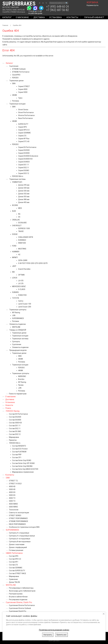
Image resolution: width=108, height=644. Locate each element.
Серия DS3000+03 (25, 159)
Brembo (21, 379)
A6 (19, 214)
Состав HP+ (14, 562)
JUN (14, 315)
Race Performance (25, 118)
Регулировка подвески (18, 600)
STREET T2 (13, 481)
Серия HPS (22, 127)
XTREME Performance (18, 12)
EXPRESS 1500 (24, 228)
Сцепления (14, 66)
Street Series (23, 110)
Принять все (61, 635)
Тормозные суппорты (18, 310)
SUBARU (15, 292)
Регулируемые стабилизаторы (21, 588)
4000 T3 (12, 498)
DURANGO (22, 240)
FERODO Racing (13, 411)
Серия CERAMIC (24, 133)
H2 (19, 255)
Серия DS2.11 (24, 168)
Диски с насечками (17, 544)
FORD (14, 246)
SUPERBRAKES (18, 318)
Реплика (16, 101)
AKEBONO (22, 376)
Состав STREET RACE (18, 573)
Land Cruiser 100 (25, 304)
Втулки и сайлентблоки (18, 597)
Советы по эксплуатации (19, 513)
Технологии (14, 510)
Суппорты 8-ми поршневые (20, 542)
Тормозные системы (17, 179)
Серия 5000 (23, 92)
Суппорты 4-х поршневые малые (22, 536)
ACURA (15, 205)
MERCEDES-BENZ (19, 286)
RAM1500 (22, 243)
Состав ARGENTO (19, 446)
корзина (92, 2)
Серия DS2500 (24, 150)
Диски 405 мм (24, 202)
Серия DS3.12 (24, 173)
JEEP (14, 266)
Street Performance (26, 112)
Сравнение (13, 579)
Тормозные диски (16, 81)
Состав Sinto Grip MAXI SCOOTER (25, 469)
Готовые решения (16, 550)
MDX (20, 208)
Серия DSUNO (24, 170)
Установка (55, 17)
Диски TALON (14, 582)
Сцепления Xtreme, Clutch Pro (19, 602)
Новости (9, 405)
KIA (13, 272)
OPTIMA (21, 275)
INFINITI (15, 257)
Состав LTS (13, 565)
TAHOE (21, 231)
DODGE (15, 234)
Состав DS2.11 (15, 428)
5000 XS (12, 495)
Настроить (48, 635)
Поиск (8, 408)
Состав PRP (17, 455)
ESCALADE (22, 223)
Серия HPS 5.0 (24, 130)
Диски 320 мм (24, 188)
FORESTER (22, 295)
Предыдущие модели (18, 350)
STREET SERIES (15, 515)
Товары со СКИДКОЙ (18, 330)
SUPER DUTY (23, 124)
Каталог (7, 17)
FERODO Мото (18, 176)
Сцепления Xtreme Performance (22, 605)
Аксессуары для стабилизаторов (22, 591)
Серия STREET (24, 86)
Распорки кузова (16, 594)
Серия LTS (22, 136)
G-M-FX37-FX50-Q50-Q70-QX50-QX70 (33, 263)
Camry (21, 301)
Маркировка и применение (23, 472)
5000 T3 (12, 501)
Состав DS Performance (18, 414)
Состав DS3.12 (15, 434)
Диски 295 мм (24, 185)
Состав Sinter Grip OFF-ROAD (23, 463)
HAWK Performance (14, 553)
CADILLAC (16, 220)
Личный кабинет (94, 17)
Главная (5, 25)
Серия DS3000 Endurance (28, 156)
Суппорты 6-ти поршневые (20, 539)
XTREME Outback (19, 69)
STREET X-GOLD (15, 484)
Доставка (39, 17)
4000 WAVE (13, 504)
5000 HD (12, 489)
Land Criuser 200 (25, 307)
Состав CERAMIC (16, 568)
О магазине (22, 17)
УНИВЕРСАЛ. (17, 182)
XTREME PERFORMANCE (19, 521)
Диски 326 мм (24, 191)
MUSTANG (22, 249)
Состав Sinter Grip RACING (22, 466)
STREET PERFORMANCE (18, 518)
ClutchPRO (6, 12)
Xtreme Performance (26, 115)
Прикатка (13, 440)
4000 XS (12, 492)
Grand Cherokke (24, 269)
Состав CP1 (17, 457)
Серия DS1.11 (24, 165)
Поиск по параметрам (18, 394)
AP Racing (16, 313)
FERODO (9, 10)
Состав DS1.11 (15, 426)
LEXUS (15, 278)
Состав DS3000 (15, 420)
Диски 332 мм (24, 194)
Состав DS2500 (15, 417)
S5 (19, 217)
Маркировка (14, 437)
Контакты (72, 17)
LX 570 (21, 284)
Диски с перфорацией (18, 547)
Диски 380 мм (24, 199)
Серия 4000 (23, 89)
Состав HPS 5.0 (15, 559)
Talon (20, 98)
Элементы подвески (18, 324)
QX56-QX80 (23, 260)
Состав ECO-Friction (20, 449)
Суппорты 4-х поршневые (19, 533)
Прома (21, 385)
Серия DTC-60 (24, 141)
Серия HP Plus (24, 139)
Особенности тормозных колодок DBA (24, 527)
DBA (4, 10)
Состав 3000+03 (15, 423)
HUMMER (16, 252)
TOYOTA (16, 298)
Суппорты (16, 342)
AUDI (14, 211)
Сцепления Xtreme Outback (20, 608)
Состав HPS (14, 556)
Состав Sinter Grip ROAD (22, 460)
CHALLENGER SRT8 (26, 237)
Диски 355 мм (24, 197)
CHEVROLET (17, 226)
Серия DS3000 (24, 153)
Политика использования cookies (54, 630)
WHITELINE (21, 10)
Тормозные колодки (17, 104)
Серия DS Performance (27, 147)
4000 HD (12, 486)
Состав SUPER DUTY (17, 571)
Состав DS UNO (15, 431)
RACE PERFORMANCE (17, 524)
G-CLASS (22, 289)
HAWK (15, 10)
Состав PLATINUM (19, 452)
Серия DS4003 (24, 162)
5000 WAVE (13, 507)
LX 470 (21, 281)
